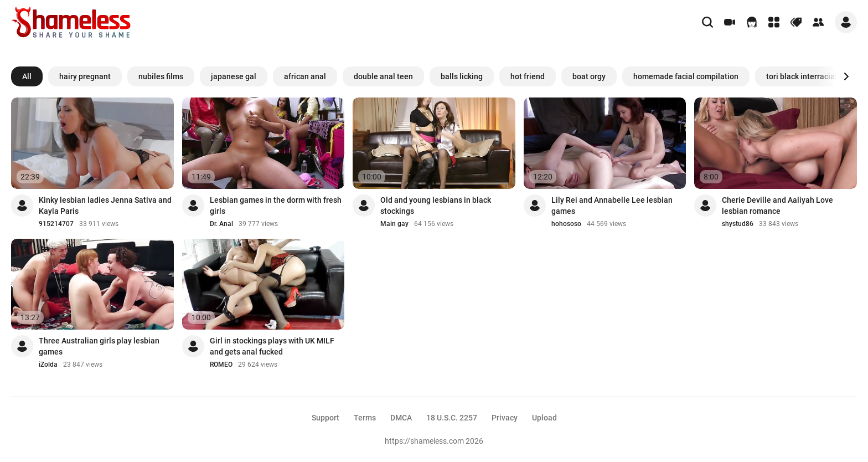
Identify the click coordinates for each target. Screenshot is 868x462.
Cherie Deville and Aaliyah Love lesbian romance (777, 206)
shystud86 (738, 224)
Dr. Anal (221, 224)
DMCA (401, 418)
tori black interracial (802, 76)
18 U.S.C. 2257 (452, 418)
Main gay (394, 224)
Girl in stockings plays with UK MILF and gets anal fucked (272, 346)
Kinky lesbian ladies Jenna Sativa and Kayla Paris (105, 206)
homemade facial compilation (686, 76)
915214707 (56, 224)
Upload (544, 418)
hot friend (528, 76)
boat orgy (589, 76)
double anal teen (383, 76)
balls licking (462, 76)
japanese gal (234, 76)
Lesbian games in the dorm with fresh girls (276, 206)
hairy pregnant (85, 76)
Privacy (505, 418)
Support (325, 418)
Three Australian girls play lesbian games (99, 346)
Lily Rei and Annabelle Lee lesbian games (612, 206)
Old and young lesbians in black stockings (436, 206)
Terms (365, 418)
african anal (305, 76)
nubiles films (161, 76)
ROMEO (221, 365)
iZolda (48, 365)
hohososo (566, 224)
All (27, 76)
